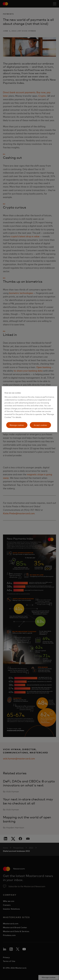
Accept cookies (40, 425)
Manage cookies (17, 425)
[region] (30, 409)
